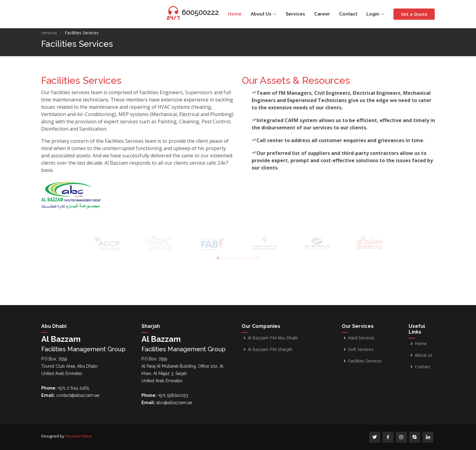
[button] (220, 257)
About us (423, 355)
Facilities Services (365, 361)
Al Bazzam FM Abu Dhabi (273, 338)
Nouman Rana (78, 436)
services (49, 33)
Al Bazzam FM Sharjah (270, 349)
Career (322, 14)
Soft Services (361, 349)
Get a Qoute (414, 14)
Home (235, 14)
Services (295, 14)
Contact (348, 14)
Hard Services (361, 338)
